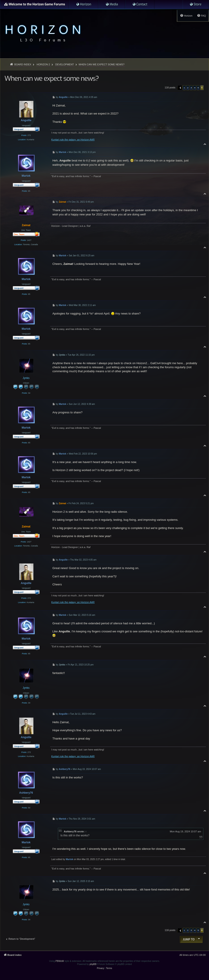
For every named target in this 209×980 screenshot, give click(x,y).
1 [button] (184, 88)
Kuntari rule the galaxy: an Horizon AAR (73, 140)
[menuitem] (84, 4)
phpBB (93, 964)
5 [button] (198, 88)
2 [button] (188, 88)
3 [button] (191, 88)
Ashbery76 (70, 831)
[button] (180, 88)
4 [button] (195, 88)
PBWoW (60, 961)
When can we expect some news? (101, 64)
